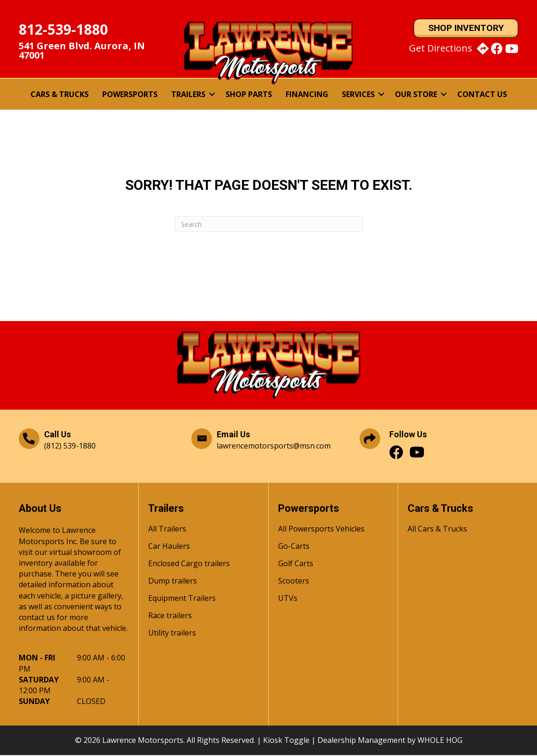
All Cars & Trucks (437, 530)
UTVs (288, 600)
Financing (307, 95)
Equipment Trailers (182, 600)
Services (358, 95)
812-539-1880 (63, 30)
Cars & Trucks (60, 95)
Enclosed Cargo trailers (189, 565)
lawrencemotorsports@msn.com (274, 446)
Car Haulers (169, 548)
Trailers (188, 95)
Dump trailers (173, 582)
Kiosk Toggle (286, 741)
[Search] (269, 225)
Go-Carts (294, 548)
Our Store (416, 95)
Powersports (130, 95)
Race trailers (170, 617)
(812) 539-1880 (70, 446)
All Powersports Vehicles (321, 530)
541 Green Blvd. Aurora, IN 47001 (82, 51)
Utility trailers (172, 634)
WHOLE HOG (440, 741)
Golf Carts (296, 565)
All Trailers (167, 530)
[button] (212, 95)
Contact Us (482, 95)
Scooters (294, 582)
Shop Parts (249, 95)
